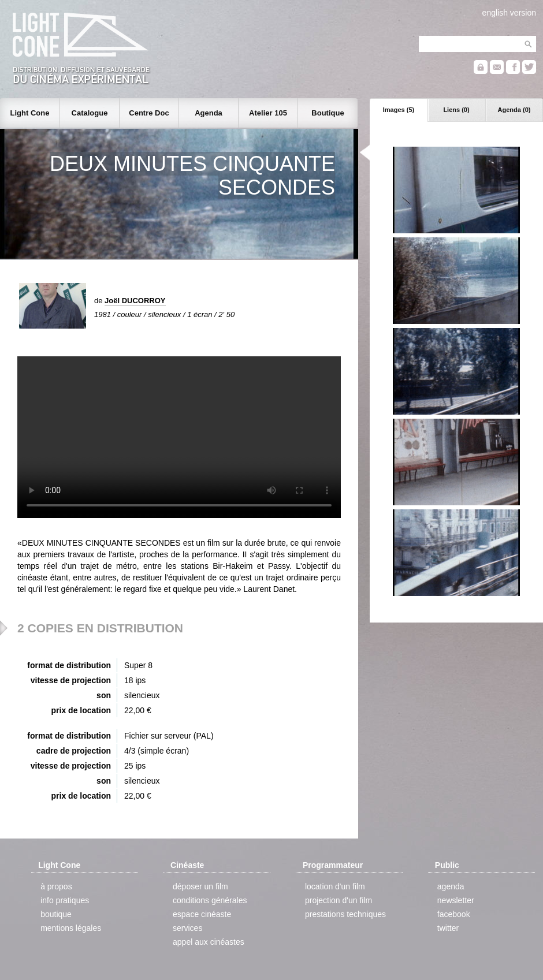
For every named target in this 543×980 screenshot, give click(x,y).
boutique (56, 914)
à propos (56, 886)
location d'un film (335, 886)
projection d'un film (339, 900)
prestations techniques (345, 914)
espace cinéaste (202, 914)
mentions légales (71, 928)
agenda (451, 886)
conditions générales (210, 900)
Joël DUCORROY (135, 301)
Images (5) (399, 110)
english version (509, 13)
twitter (448, 928)
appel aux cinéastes (209, 942)
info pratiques (65, 900)
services (187, 928)
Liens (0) (456, 110)
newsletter (456, 900)
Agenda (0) (514, 110)
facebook (454, 914)
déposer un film (200, 886)
